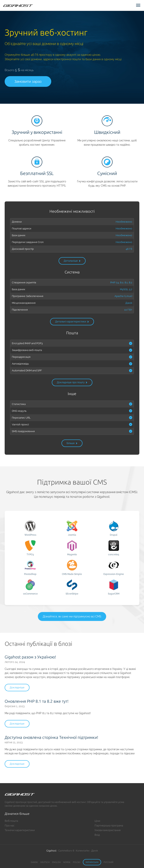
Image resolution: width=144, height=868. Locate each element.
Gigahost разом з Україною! (30, 657)
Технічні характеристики (20, 830)
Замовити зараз (28, 81)
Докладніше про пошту (72, 382)
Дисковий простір (23, 249)
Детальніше (72, 261)
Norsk (67, 862)
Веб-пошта (11, 821)
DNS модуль (19, 411)
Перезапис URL (21, 418)
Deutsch (45, 862)
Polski (77, 862)
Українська (92, 862)
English (56, 862)
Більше (72, 443)
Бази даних (19, 235)
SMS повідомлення (23, 431)
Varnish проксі (20, 424)
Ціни (97, 821)
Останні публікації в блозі (38, 644)
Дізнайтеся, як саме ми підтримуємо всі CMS (72, 616)
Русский (108, 862)
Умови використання (108, 830)
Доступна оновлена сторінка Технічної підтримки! (51, 737)
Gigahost (51, 851)
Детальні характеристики (72, 322)
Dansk (34, 862)
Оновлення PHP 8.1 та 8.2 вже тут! (37, 701)
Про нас (10, 825)
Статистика (19, 404)
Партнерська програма (109, 825)
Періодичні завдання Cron (28, 242)
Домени (17, 222)
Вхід (97, 835)
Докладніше (17, 687)
